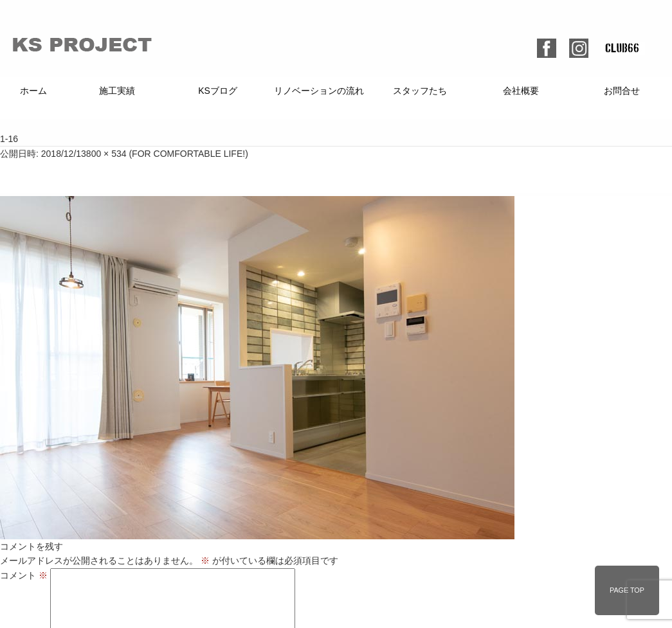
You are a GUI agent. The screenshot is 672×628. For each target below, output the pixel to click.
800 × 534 (106, 154)
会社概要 (521, 91)
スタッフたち (420, 91)
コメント (24, 575)
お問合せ (622, 91)
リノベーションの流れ (319, 91)
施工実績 (117, 91)
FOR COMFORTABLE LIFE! (188, 154)
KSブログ (218, 91)
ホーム (33, 91)
